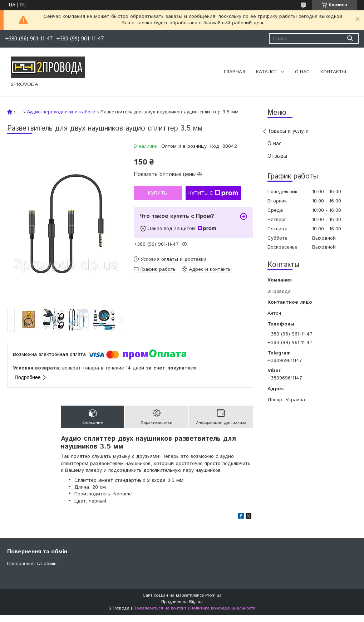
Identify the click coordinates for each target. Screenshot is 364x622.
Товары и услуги (288, 131)
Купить (158, 193)
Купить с (213, 193)
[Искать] (350, 38)
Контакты (333, 72)
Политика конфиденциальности (223, 608)
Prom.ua (213, 595)
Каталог (267, 72)
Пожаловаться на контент (160, 608)
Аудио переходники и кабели (61, 112)
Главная (235, 72)
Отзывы (277, 156)
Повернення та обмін (32, 564)
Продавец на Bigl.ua (182, 602)
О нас (302, 72)
